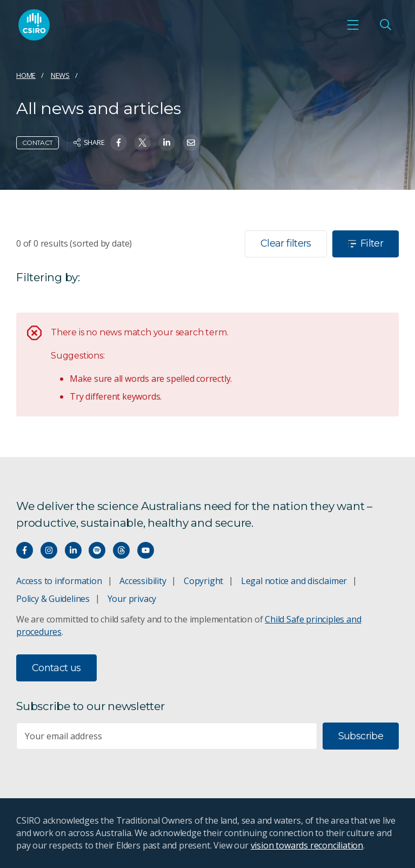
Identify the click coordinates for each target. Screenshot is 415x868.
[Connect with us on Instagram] (49, 550)
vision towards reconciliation (307, 845)
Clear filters (286, 243)
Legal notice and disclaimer (294, 581)
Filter (366, 243)
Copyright (203, 581)
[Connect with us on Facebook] (25, 550)
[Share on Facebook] (119, 143)
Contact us (56, 668)
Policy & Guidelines (53, 599)
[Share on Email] (191, 143)
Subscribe (361, 736)
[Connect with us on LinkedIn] (73, 550)
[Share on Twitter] (142, 143)
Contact (38, 143)
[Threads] (121, 550)
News (60, 75)
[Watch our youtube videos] (146, 550)
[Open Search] (385, 25)
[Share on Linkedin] (167, 143)
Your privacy (132, 599)
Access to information (59, 581)
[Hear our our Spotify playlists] (97, 550)
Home (26, 75)
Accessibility (143, 581)
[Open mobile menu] (353, 25)
